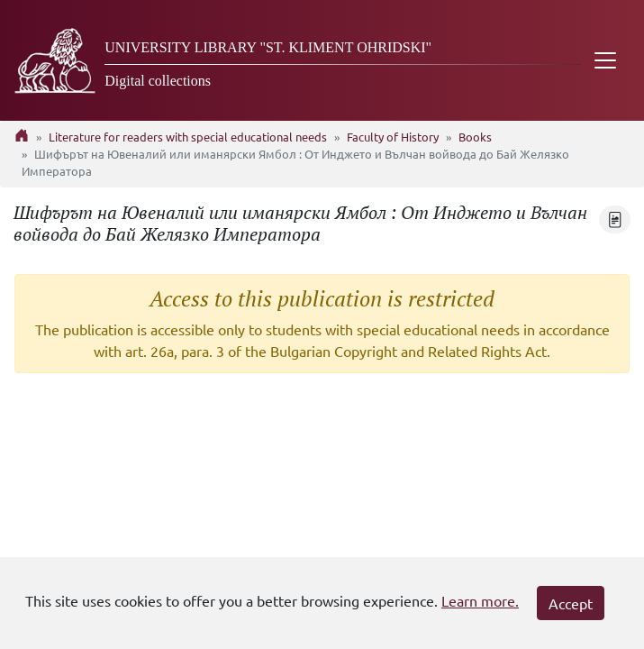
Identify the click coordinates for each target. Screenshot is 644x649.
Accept (571, 603)
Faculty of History (393, 137)
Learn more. (480, 600)
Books (475, 137)
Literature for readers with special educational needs (188, 137)
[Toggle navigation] (605, 60)
